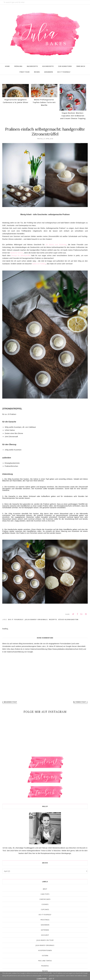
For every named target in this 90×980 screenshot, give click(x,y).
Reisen (45, 971)
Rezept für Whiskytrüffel (21, 255)
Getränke (45, 930)
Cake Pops (45, 894)
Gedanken (45, 925)
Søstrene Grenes (17, 253)
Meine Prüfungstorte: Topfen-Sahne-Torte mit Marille (44, 102)
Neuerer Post (10, 702)
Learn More (42, 979)
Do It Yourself (16, 619)
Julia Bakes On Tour (45, 940)
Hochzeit (45, 935)
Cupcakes (45, 909)
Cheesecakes (45, 899)
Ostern (45, 956)
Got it (52, 979)
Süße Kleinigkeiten (68, 619)
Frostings (45, 920)
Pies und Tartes (45, 961)
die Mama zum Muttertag (56, 245)
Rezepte (53, 619)
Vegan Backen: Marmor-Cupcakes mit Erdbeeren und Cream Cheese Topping (73, 116)
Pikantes (45, 966)
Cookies (45, 904)
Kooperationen (45, 950)
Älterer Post (80, 702)
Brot (45, 889)
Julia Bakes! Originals (36, 619)
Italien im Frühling (39, 264)
